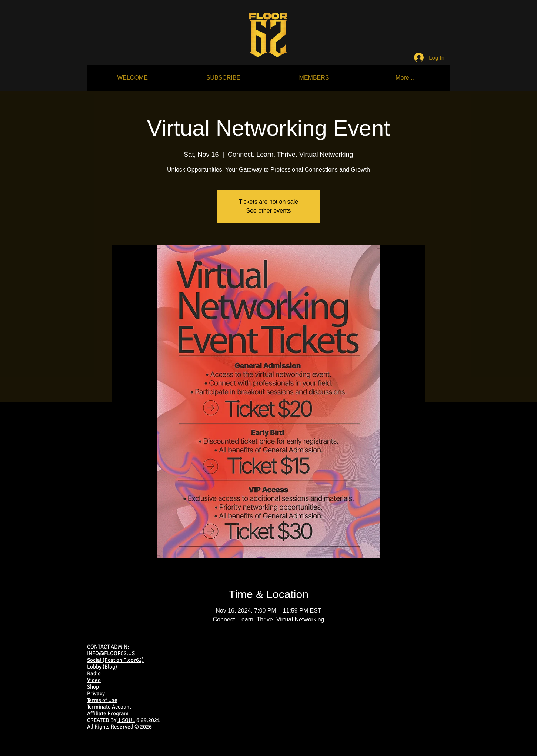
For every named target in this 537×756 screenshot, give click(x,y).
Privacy (96, 693)
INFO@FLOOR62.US (111, 653)
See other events (269, 211)
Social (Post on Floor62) (115, 660)
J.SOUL (126, 720)
